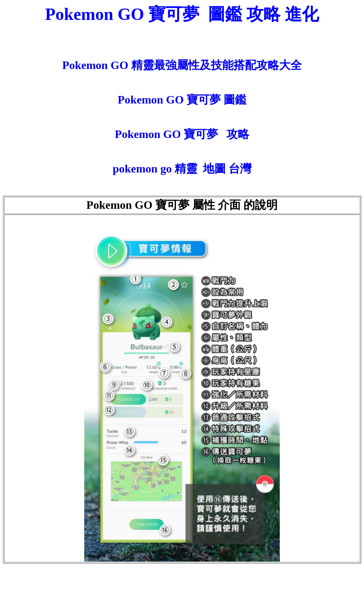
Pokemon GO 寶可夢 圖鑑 (182, 100)
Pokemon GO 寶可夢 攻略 (182, 134)
